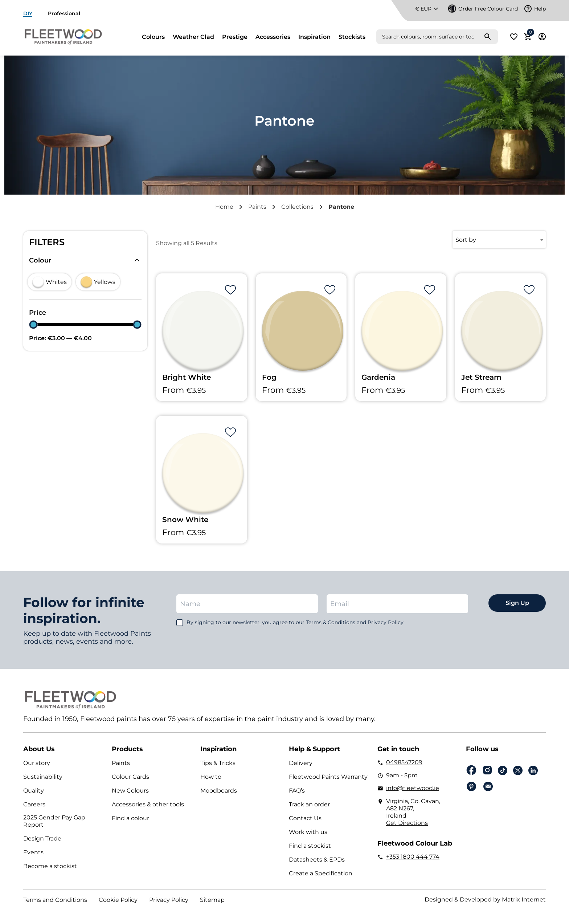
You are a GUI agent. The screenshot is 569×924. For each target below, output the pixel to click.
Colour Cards (130, 777)
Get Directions (407, 823)
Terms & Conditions (331, 622)
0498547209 (404, 762)
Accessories (273, 37)
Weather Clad (193, 37)
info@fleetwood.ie (413, 788)
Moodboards (219, 791)
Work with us (308, 832)
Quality (34, 791)
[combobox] (499, 240)
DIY (28, 13)
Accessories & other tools (148, 804)
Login (542, 37)
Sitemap (212, 900)
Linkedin (533, 770)
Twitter (518, 770)
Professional (64, 13)
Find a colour (130, 818)
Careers (34, 804)
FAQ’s (297, 791)
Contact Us (305, 818)
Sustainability (43, 777)
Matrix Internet (524, 899)
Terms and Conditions (55, 900)
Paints (257, 207)
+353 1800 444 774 (413, 857)
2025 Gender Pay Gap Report (54, 821)
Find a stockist (310, 846)
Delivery (301, 763)
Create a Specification (321, 873)
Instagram (487, 770)
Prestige (235, 37)
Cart (529, 34)
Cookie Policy (118, 900)
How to (211, 777)
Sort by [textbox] (466, 240)
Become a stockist (50, 866)
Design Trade (42, 838)
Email (488, 786)
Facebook (471, 770)
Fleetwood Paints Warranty (328, 777)
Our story (37, 763)
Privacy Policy (169, 900)
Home (224, 207)
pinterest (471, 786)
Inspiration (314, 37)
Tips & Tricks (218, 763)
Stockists (352, 37)
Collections (297, 207)
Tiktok (503, 770)
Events (33, 852)
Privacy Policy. (386, 622)
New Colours (130, 791)
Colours (153, 37)
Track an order (309, 804)
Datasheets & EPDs (317, 860)
